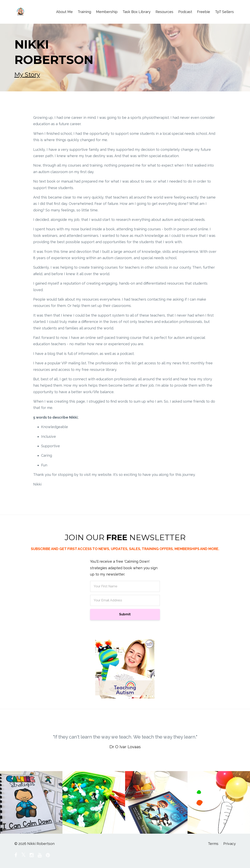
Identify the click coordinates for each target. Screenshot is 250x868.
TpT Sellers (224, 12)
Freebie (204, 12)
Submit (125, 614)
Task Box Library (137, 12)
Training (84, 12)
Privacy (230, 844)
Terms (213, 844)
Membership (107, 12)
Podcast (185, 12)
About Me (64, 12)
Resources (164, 12)
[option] (125, 738)
